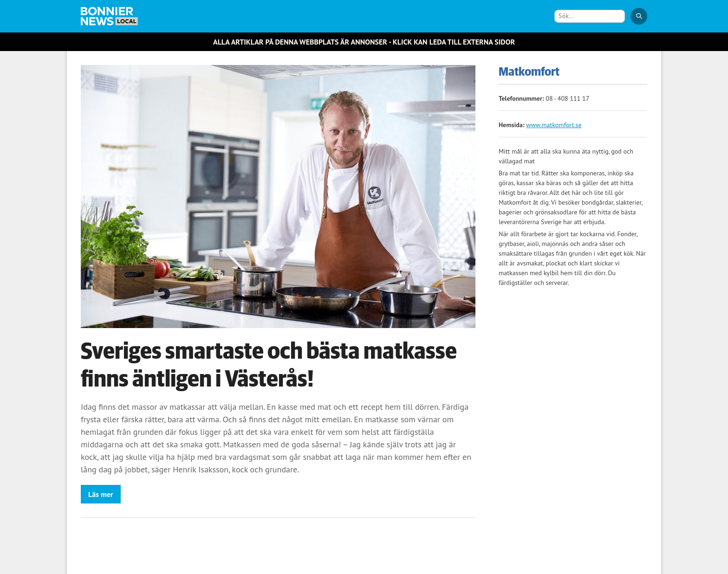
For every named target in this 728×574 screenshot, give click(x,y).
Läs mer (101, 494)
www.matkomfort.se (554, 125)
